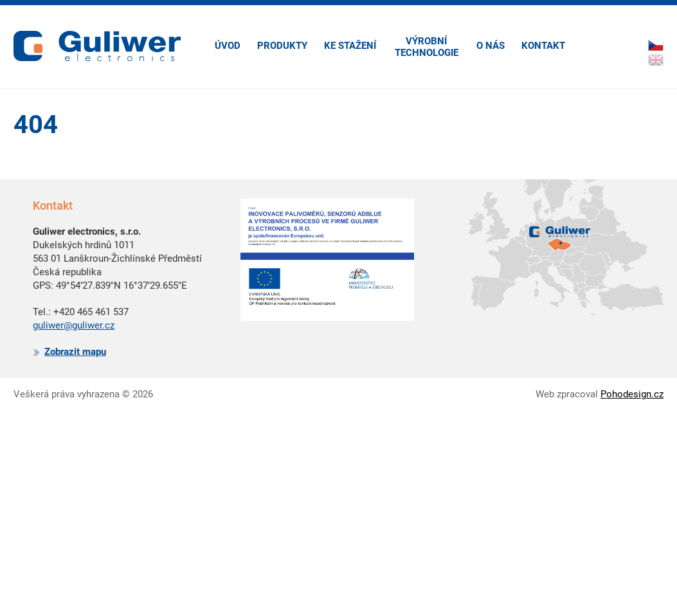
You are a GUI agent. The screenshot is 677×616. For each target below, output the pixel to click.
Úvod (228, 46)
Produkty (282, 46)
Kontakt (543, 46)
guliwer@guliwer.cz (74, 325)
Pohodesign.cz (632, 394)
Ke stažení (350, 46)
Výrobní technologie (427, 47)
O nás (491, 46)
